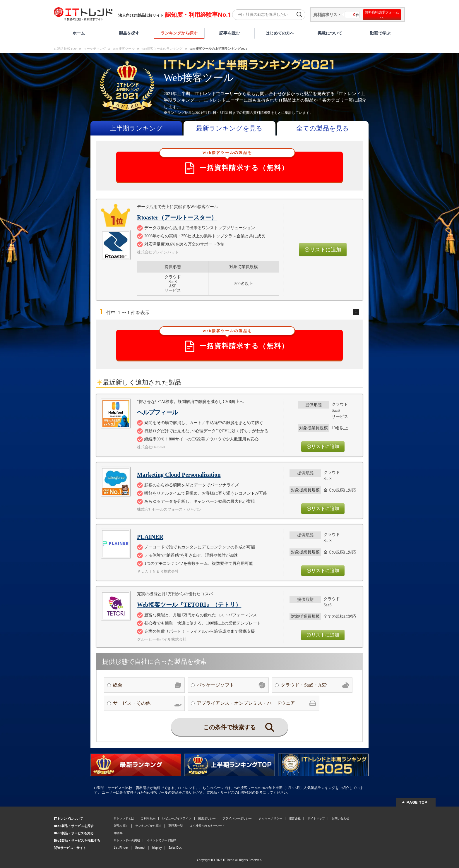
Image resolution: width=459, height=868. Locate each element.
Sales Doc (175, 848)
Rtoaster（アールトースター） (177, 217)
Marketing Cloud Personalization (179, 475)
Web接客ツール (124, 49)
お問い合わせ (340, 818)
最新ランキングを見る (229, 128)
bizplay (157, 848)
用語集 (118, 833)
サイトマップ (316, 818)
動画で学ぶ (380, 33)
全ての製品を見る (323, 128)
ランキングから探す (179, 33)
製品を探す (129, 33)
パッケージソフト (231, 685)
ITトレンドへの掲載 (127, 840)
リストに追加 (323, 250)
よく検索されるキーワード (207, 826)
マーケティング (95, 49)
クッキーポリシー (270, 818)
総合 (147, 685)
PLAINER (150, 537)
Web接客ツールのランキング (162, 49)
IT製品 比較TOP (65, 49)
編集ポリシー (207, 818)
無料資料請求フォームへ (382, 15)
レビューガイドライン (177, 818)
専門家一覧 (176, 826)
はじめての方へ (280, 33)
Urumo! (140, 848)
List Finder (121, 848)
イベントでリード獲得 (161, 840)
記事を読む (229, 33)
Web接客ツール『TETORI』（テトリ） (189, 605)
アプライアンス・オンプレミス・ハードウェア (256, 703)
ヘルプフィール (157, 412)
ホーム (79, 33)
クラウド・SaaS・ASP (315, 685)
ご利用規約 (148, 818)
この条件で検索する (239, 727)
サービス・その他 (147, 703)
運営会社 (295, 818)
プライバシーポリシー (237, 818)
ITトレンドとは (124, 818)
